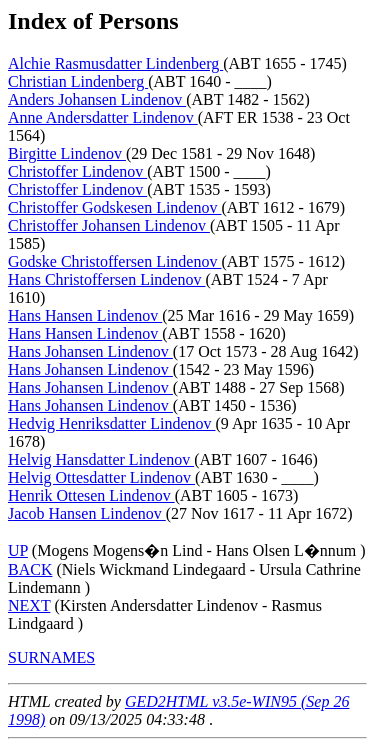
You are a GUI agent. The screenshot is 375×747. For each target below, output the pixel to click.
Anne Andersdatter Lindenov (103, 117)
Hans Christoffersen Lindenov (106, 279)
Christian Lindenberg (78, 81)
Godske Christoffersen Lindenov (114, 261)
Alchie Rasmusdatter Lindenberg (115, 63)
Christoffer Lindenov (77, 171)
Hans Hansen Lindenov (85, 315)
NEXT (29, 605)
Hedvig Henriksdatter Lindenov (112, 423)
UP (18, 550)
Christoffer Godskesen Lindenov (114, 207)
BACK (30, 569)
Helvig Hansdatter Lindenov (101, 459)
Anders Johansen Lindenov (97, 99)
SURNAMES (51, 657)
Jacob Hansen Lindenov (87, 513)
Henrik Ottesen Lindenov (91, 495)
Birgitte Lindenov (67, 153)
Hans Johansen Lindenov (90, 351)
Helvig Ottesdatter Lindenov (101, 477)
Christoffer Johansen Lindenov (109, 225)
